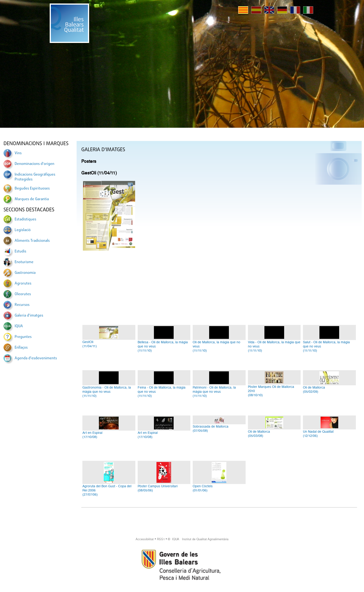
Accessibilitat (145, 539)
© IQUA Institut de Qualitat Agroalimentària (198, 539)
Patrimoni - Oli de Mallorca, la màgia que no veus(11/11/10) (214, 392)
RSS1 (161, 539)
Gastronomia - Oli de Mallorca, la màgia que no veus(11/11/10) (107, 392)
